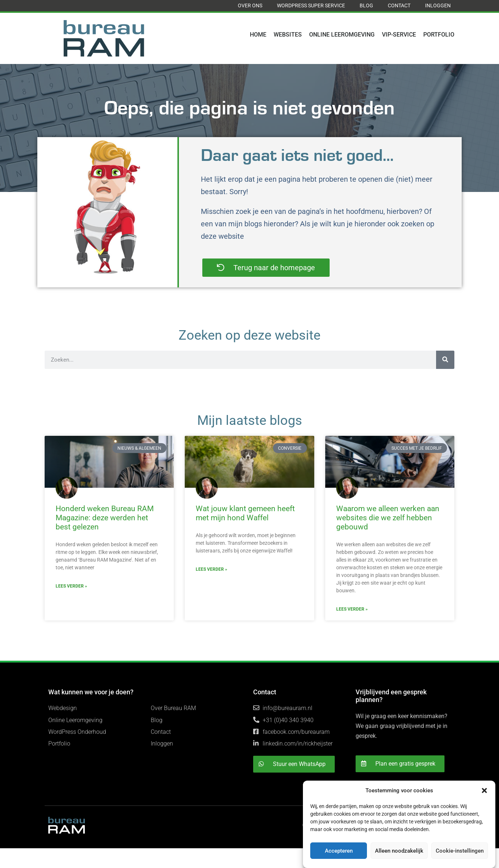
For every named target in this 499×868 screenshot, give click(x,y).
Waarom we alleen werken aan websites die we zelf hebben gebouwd (388, 518)
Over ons (250, 5)
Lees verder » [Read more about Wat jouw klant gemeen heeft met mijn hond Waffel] (211, 569)
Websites (288, 35)
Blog (366, 5)
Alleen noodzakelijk (399, 851)
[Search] (445, 360)
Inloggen (438, 5)
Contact (399, 5)
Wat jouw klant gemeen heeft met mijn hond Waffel (245, 513)
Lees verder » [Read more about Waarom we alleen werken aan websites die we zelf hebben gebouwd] (352, 609)
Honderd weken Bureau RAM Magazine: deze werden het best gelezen (105, 518)
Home (258, 35)
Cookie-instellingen (460, 851)
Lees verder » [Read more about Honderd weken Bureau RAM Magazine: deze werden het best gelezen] (71, 586)
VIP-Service (399, 35)
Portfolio (439, 35)
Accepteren (339, 851)
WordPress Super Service (311, 5)
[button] (484, 790)
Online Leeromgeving (342, 35)
